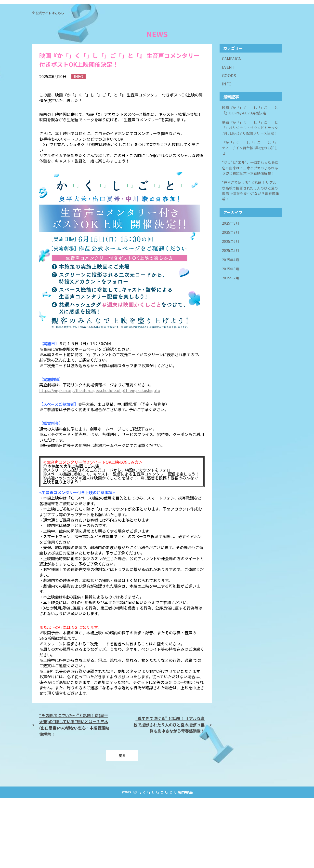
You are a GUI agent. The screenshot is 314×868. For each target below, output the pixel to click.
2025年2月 (232, 345)
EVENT (228, 137)
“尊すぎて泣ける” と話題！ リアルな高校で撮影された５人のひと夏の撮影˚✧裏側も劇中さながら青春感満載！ (169, 794)
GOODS (229, 145)
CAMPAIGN (232, 128)
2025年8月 (232, 295)
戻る (122, 826)
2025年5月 (232, 320)
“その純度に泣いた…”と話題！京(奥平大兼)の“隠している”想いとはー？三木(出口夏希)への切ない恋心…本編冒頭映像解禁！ (74, 794)
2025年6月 (232, 312)
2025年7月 (232, 303)
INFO (227, 154)
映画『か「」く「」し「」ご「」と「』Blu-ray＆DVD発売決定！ (249, 182)
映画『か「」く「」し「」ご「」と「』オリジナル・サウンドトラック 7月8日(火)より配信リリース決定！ (250, 202)
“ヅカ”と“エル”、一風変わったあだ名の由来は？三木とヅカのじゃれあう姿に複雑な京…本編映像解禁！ (250, 242)
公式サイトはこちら (50, 83)
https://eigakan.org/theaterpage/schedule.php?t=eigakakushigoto (100, 460)
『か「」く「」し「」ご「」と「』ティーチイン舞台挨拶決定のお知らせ (250, 222)
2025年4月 (232, 329)
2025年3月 (232, 337)
